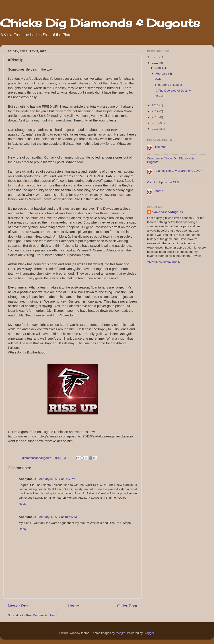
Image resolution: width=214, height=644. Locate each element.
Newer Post (19, 606)
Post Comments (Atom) (42, 615)
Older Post (127, 606)
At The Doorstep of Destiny (173, 91)
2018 (156, 57)
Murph (159, 191)
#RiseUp (160, 96)
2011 (156, 129)
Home (73, 606)
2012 (156, 123)
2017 (156, 63)
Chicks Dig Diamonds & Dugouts (100, 23)
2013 (156, 117)
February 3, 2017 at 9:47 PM (56, 479)
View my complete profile (164, 262)
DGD (158, 79)
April (159, 68)
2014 (156, 111)
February (162, 74)
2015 (156, 105)
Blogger (149, 633)
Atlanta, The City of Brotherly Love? (178, 171)
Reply (23, 504)
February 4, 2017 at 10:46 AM (57, 517)
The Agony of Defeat (168, 85)
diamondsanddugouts (167, 212)
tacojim (120, 633)
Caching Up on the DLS (163, 182)
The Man (160, 147)
